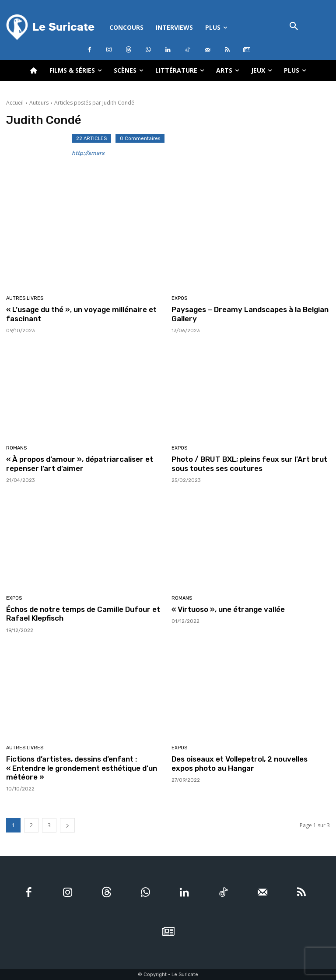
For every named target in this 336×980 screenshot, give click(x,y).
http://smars (88, 153)
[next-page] (67, 825)
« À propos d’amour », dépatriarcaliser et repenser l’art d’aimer (80, 464)
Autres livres (25, 298)
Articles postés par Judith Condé (94, 103)
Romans (16, 448)
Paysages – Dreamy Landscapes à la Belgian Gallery (250, 314)
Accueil (15, 103)
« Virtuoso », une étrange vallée (228, 609)
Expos (179, 298)
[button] (294, 27)
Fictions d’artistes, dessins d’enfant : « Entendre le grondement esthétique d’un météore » (82, 768)
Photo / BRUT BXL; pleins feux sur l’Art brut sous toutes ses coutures (249, 464)
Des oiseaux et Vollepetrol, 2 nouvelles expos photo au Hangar (240, 763)
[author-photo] (39, 155)
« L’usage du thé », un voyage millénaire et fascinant (81, 314)
